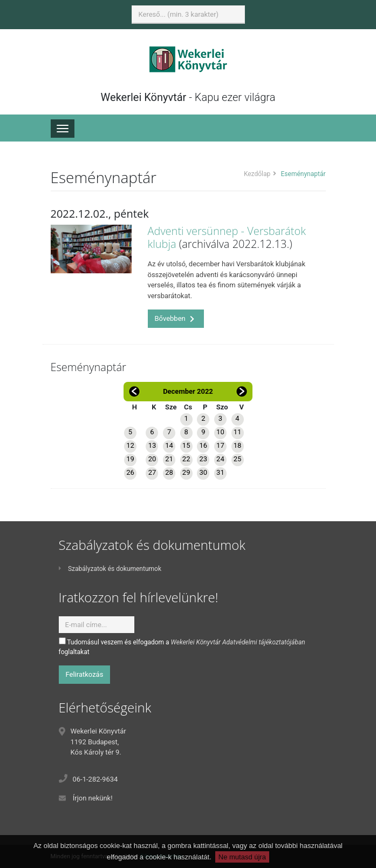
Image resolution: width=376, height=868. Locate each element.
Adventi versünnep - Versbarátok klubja (227, 237)
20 (152, 459)
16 (203, 445)
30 (203, 472)
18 (238, 445)
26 (130, 472)
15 (186, 445)
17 (220, 445)
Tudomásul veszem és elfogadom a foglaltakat (182, 647)
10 (220, 432)
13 (152, 445)
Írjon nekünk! (93, 798)
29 (186, 472)
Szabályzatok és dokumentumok (110, 569)
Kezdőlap (257, 174)
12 (130, 445)
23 (203, 459)
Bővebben (175, 318)
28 (169, 472)
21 (169, 459)
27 (152, 472)
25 (238, 459)
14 (169, 445)
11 (238, 432)
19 (130, 459)
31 (220, 472)
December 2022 (188, 391)
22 (186, 459)
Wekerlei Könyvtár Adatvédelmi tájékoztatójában (238, 642)
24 (220, 459)
